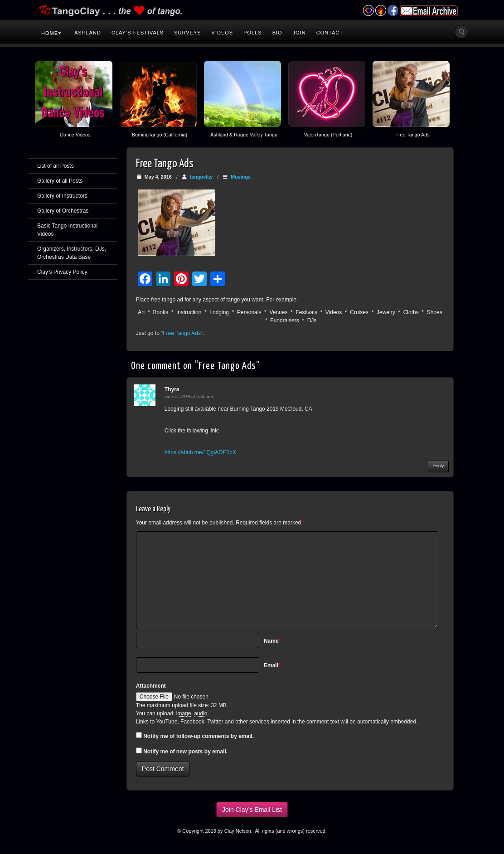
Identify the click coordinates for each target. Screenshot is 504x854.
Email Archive (429, 11)
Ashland (88, 33)
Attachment (151, 686)
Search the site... (461, 32)
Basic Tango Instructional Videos (67, 230)
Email (272, 665)
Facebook (393, 10)
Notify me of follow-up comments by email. (199, 736)
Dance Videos (75, 135)
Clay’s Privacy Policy (62, 272)
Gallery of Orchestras (63, 211)
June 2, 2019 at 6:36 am (189, 396)
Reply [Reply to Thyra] (439, 466)
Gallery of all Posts (60, 181)
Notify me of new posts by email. (185, 752)
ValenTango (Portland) (328, 135)
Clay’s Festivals (138, 33)
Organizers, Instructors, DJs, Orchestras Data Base (72, 253)
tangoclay (201, 177)
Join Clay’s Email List (252, 810)
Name (272, 641)
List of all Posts (56, 166)
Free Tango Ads (412, 135)
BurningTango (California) (160, 135)
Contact (330, 33)
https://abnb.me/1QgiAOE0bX (200, 452)
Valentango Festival (368, 10)
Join (299, 33)
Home (51, 33)
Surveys (187, 33)
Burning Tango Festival (380, 10)
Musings (241, 177)
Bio (277, 33)
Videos (223, 33)
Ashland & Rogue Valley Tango (244, 135)
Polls (252, 33)
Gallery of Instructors (62, 196)
